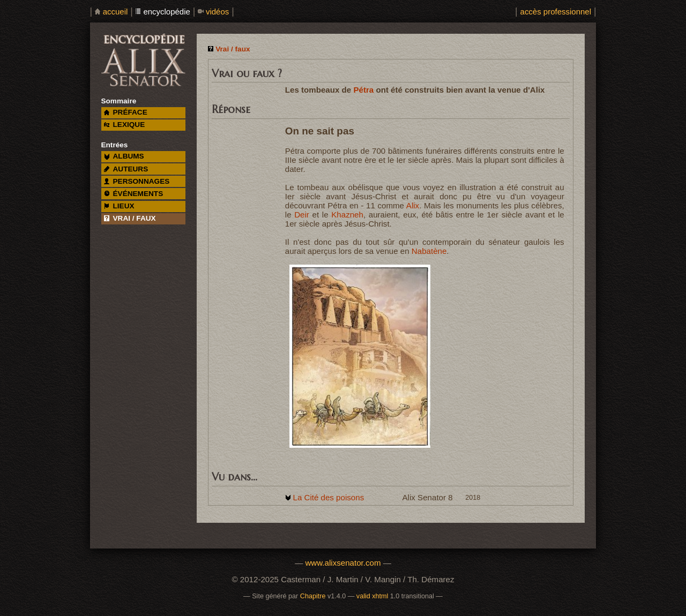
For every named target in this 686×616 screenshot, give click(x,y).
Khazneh (347, 215)
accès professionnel (556, 12)
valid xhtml (372, 596)
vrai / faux (130, 218)
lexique (124, 125)
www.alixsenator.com (343, 563)
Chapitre (313, 596)
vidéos (217, 12)
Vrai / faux (233, 49)
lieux (119, 206)
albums (124, 156)
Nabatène (429, 251)
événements (133, 194)
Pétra (363, 90)
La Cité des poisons (328, 497)
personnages (137, 181)
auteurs (126, 169)
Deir (302, 215)
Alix (413, 205)
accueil (115, 12)
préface (126, 112)
